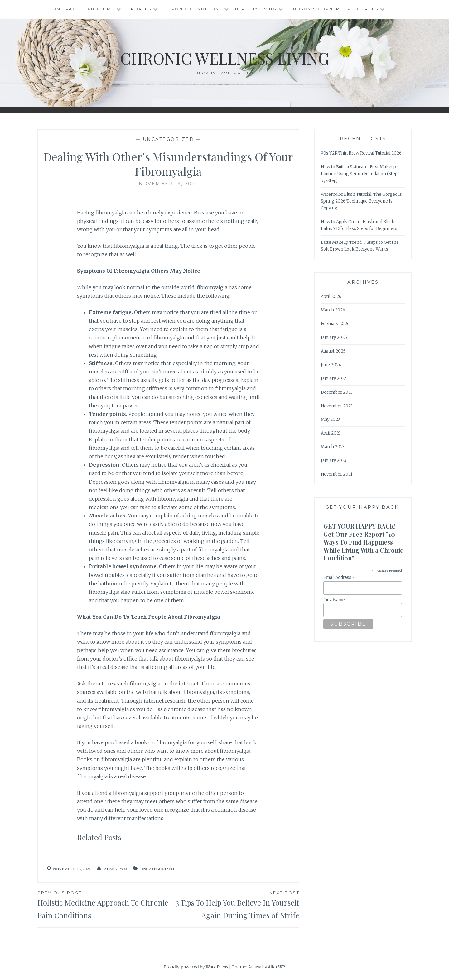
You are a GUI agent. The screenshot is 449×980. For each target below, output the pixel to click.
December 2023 (337, 392)
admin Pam (115, 869)
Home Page (64, 9)
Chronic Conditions (193, 9)
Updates (140, 9)
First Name (334, 600)
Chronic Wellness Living (225, 58)
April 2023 (331, 433)
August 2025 (333, 351)
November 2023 (337, 406)
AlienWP (276, 967)
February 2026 (335, 324)
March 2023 (333, 447)
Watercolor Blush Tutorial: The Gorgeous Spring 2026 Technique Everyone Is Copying (361, 201)
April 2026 (331, 297)
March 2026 (333, 310)
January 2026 (334, 337)
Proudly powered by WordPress (196, 967)
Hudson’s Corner (315, 9)
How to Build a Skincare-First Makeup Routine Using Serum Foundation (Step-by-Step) (360, 174)
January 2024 (334, 379)
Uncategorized (169, 139)
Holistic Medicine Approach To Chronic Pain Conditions (103, 905)
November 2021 (337, 474)
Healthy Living (256, 9)
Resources (363, 9)
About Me (101, 9)
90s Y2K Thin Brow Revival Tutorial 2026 (361, 153)
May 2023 (330, 419)
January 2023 (334, 461)
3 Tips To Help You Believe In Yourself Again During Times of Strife (234, 905)
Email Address (339, 577)
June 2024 (331, 365)
